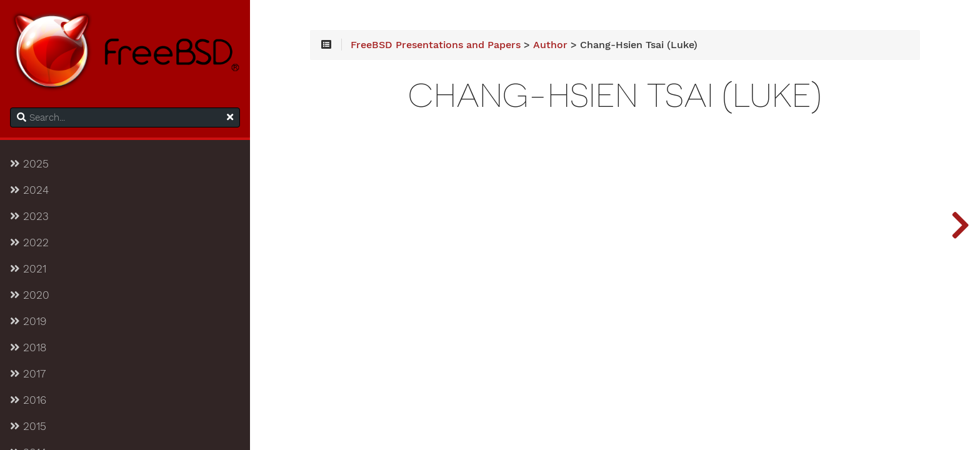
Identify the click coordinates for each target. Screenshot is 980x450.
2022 (29, 242)
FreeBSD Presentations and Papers (436, 45)
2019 (28, 321)
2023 (29, 216)
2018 (28, 347)
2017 (28, 374)
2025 (29, 164)
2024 (29, 190)
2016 (28, 400)
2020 (30, 295)
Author (550, 45)
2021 (28, 269)
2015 (28, 426)
